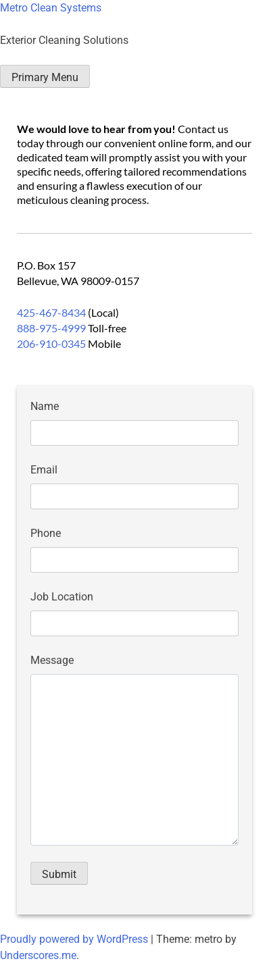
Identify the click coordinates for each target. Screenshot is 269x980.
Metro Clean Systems (51, 8)
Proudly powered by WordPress (75, 939)
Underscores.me (38, 955)
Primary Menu (45, 77)
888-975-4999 (51, 328)
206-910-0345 (51, 343)
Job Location (62, 597)
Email (44, 470)
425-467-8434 (51, 312)
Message (52, 660)
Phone (46, 533)
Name (45, 406)
